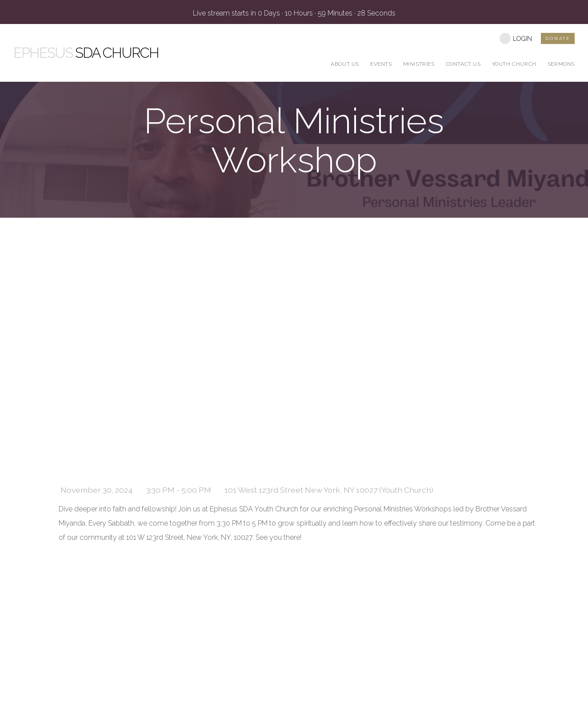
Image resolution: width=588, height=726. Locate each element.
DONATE (558, 38)
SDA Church (86, 53)
